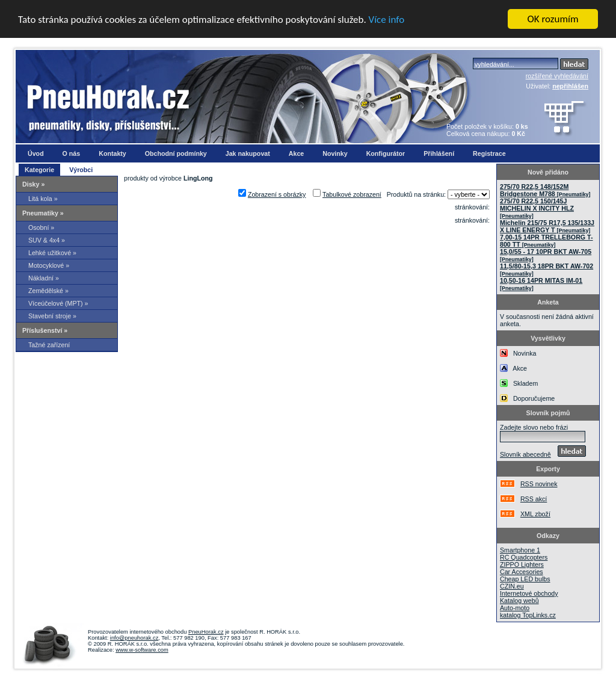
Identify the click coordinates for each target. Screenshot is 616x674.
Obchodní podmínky (176, 153)
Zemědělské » (48, 291)
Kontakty (112, 153)
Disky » (33, 184)
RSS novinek (539, 484)
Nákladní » (44, 278)
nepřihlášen (570, 86)
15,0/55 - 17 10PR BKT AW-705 (546, 255)
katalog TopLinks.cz (528, 615)
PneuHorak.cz (206, 632)
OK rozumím (553, 19)
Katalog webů (519, 601)
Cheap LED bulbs (525, 579)
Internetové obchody (529, 593)
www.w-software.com (142, 650)
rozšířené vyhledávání (557, 76)
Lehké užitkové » (52, 253)
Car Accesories (522, 572)
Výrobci (81, 170)
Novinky (335, 153)
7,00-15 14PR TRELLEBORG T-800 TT (547, 241)
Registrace (489, 153)
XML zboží (535, 514)
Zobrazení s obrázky (277, 194)
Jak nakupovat (248, 153)
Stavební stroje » (52, 316)
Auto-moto (515, 608)
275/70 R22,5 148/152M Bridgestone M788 (545, 190)
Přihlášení (439, 153)
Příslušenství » (45, 330)
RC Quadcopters (524, 557)
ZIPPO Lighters (522, 564)
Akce (296, 153)
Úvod (36, 153)
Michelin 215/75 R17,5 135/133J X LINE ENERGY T (547, 226)
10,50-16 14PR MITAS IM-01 (541, 284)
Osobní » (41, 227)
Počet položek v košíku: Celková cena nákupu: (487, 130)
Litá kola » (43, 199)
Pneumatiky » (43, 213)
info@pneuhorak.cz (134, 638)
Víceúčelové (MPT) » (58, 303)
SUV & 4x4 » (47, 240)
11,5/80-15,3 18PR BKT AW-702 (547, 270)
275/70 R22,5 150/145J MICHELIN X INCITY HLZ (537, 208)
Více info (387, 20)
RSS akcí (534, 499)
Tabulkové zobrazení (352, 194)
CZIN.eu (512, 586)
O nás (72, 153)
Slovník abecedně (525, 454)
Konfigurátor (386, 153)
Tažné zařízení (49, 345)
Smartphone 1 (520, 550)
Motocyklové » (49, 265)
